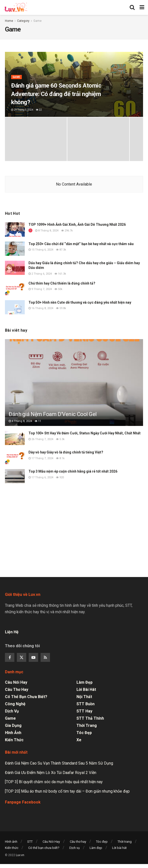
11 (38, 421)
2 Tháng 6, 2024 (40, 274)
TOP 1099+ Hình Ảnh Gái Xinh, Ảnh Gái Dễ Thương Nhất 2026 (77, 225)
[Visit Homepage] (15, 7)
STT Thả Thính (90, 718)
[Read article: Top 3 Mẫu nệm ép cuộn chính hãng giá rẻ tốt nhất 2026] (15, 476)
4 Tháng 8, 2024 (20, 421)
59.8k (61, 308)
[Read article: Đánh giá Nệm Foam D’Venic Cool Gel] (74, 389)
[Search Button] (132, 7)
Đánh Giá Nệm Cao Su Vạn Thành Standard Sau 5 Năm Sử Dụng (59, 763)
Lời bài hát (86, 690)
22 (39, 110)
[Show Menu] (142, 7)
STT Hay (84, 711)
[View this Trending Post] (30, 231)
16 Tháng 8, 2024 (41, 308)
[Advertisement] (74, 529)
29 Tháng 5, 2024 (22, 110)
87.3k (61, 250)
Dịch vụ (12, 711)
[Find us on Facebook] (10, 657)
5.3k (60, 439)
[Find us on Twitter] (22, 657)
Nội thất (84, 697)
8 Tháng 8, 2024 (47, 231)
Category (23, 21)
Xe (79, 740)
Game (37, 21)
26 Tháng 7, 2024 (41, 439)
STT (30, 842)
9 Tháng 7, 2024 (40, 289)
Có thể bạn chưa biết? (26, 697)
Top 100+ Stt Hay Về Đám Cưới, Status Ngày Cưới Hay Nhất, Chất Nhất (85, 433)
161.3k (60, 274)
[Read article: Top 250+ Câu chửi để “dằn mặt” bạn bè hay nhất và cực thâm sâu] (15, 249)
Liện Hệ (12, 632)
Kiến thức (14, 740)
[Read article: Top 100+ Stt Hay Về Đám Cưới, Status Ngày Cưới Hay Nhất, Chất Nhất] (15, 438)
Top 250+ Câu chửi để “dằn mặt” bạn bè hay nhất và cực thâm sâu (81, 244)
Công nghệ (15, 704)
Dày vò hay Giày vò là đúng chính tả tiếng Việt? (66, 452)
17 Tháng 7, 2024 (41, 458)
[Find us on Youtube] (33, 657)
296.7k (67, 231)
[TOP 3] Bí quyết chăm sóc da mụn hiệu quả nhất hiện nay (54, 782)
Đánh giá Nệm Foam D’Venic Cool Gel (53, 414)
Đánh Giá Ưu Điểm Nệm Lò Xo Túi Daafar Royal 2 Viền (51, 773)
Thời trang (87, 725)
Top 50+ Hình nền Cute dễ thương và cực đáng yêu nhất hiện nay (80, 302)
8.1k (60, 458)
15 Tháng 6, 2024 (41, 250)
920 (60, 477)
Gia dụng (13, 725)
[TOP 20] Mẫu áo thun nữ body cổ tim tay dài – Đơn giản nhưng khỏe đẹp (67, 791)
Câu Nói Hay (16, 682)
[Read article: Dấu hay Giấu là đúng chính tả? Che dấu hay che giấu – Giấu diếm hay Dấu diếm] (15, 268)
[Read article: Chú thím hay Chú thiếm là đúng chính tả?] (15, 288)
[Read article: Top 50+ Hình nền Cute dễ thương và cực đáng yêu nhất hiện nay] (15, 307)
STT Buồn (86, 704)
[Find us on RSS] (45, 657)
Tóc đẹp (84, 733)
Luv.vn (20, 855)
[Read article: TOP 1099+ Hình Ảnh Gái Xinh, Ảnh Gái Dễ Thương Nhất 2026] (15, 229)
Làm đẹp (85, 682)
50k (58, 289)
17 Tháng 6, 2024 (41, 477)
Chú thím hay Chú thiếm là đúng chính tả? (62, 283)
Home (9, 21)
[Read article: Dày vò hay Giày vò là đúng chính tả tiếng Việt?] (15, 457)
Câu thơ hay (17, 690)
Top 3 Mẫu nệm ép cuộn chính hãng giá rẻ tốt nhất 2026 (73, 471)
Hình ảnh (13, 733)
